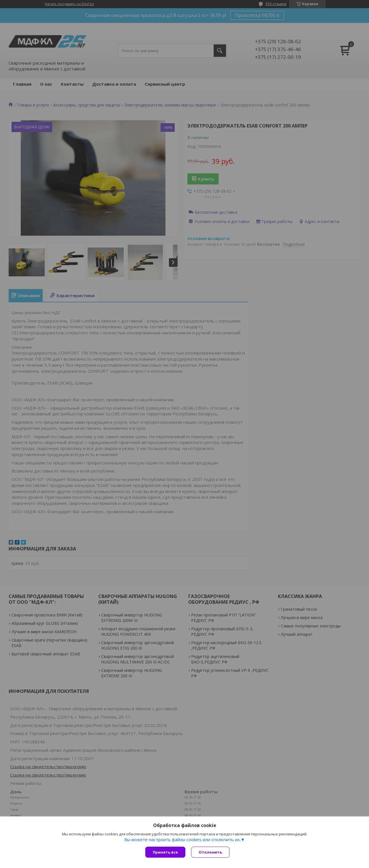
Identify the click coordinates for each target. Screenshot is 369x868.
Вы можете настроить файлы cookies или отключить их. (182, 839)
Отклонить (210, 852)
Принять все (165, 852)
